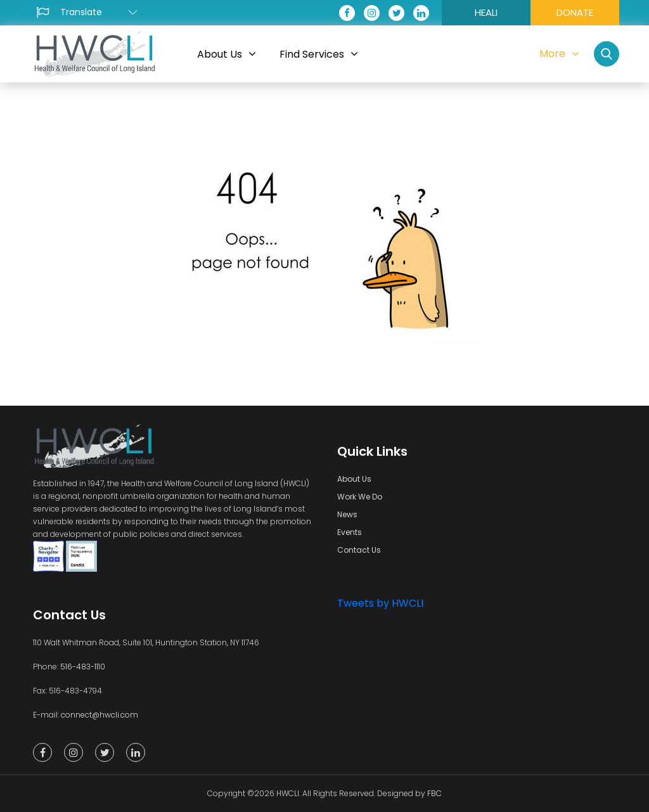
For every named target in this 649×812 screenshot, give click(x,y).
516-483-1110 (83, 667)
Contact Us (359, 550)
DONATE (575, 12)
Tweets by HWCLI (380, 603)
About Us (354, 479)
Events (350, 532)
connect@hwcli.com (100, 715)
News (347, 514)
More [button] (559, 54)
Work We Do (360, 497)
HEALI (486, 12)
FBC (434, 793)
